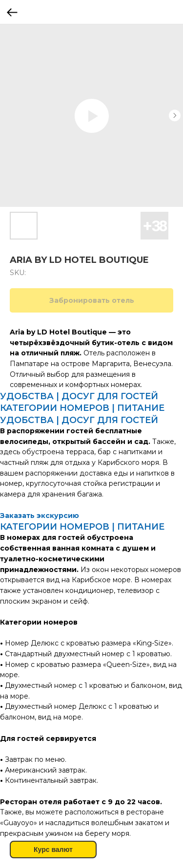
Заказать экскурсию (40, 516)
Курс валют (53, 850)
